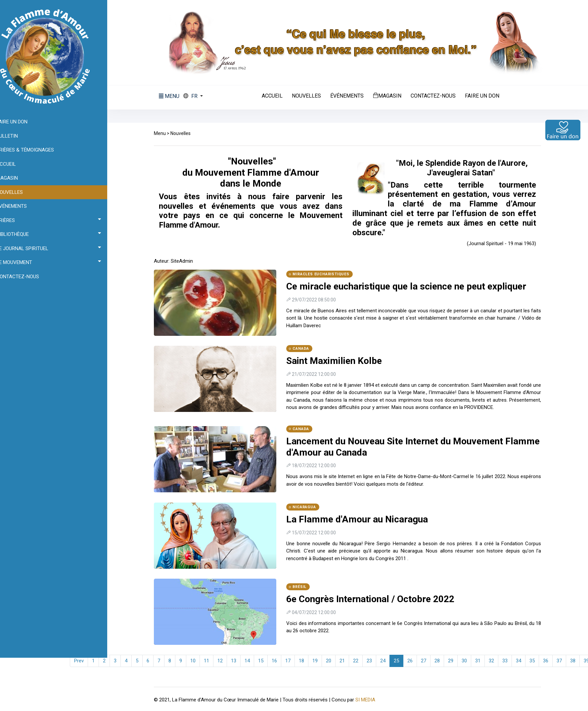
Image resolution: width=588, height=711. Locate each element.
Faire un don (487, 96)
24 (387, 661)
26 (415, 661)
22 (360, 661)
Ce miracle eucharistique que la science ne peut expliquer (411, 286)
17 (293, 661)
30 (469, 661)
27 (428, 661)
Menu (164, 133)
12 (225, 661)
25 (401, 661)
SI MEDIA (370, 699)
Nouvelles (311, 96)
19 (320, 661)
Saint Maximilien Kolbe (339, 361)
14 (252, 661)
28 (442, 661)
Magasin (392, 96)
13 (238, 661)
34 (523, 661)
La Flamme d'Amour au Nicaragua (362, 519)
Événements (352, 96)
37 (564, 661)
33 (510, 661)
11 (211, 661)
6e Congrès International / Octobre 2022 (375, 599)
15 (265, 661)
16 (279, 661)
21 (347, 661)
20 (333, 661)
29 (455, 661)
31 (482, 661)
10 (198, 661)
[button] (198, 96)
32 (496, 661)
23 (374, 661)
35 (537, 661)
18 (306, 661)
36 (550, 661)
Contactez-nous (438, 96)
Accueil (277, 96)
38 (577, 661)
